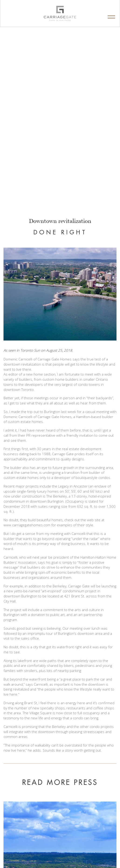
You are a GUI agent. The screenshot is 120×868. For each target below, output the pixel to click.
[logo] (60, 13)
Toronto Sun (30, 350)
